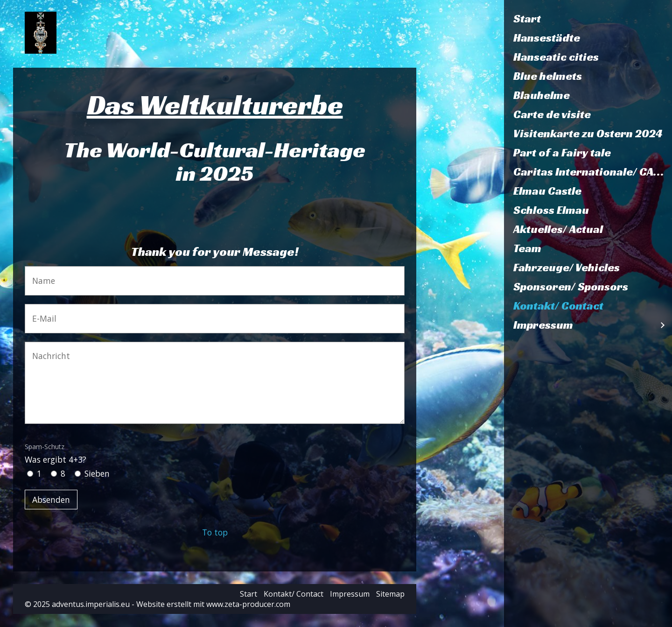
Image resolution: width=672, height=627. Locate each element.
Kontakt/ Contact (558, 306)
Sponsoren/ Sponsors (571, 287)
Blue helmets (548, 76)
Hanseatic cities (556, 57)
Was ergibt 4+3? (56, 453)
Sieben (97, 473)
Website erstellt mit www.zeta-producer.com (213, 604)
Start (527, 19)
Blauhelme (542, 95)
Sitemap (390, 594)
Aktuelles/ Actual (558, 229)
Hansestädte (547, 38)
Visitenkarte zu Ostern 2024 (588, 134)
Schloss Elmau (551, 210)
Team (527, 248)
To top (215, 532)
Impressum (543, 325)
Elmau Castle (547, 191)
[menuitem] (588, 19)
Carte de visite (552, 114)
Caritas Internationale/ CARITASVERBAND (593, 172)
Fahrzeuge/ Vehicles (567, 268)
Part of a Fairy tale (562, 153)
